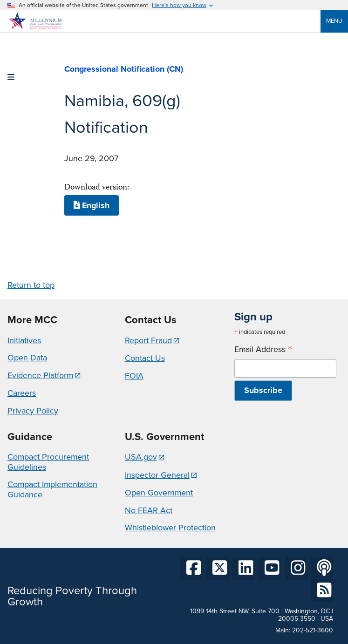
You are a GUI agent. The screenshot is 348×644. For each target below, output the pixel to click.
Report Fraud (148, 340)
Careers (22, 393)
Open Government (159, 493)
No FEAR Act (149, 510)
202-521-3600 (313, 630)
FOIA (134, 376)
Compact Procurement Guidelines (48, 462)
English (92, 205)
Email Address (263, 349)
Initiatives (24, 340)
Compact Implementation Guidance (52, 489)
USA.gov (141, 457)
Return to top (31, 285)
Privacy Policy (33, 411)
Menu (334, 21)
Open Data (27, 358)
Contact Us (145, 358)
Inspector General (157, 475)
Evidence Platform (40, 375)
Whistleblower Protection (170, 528)
